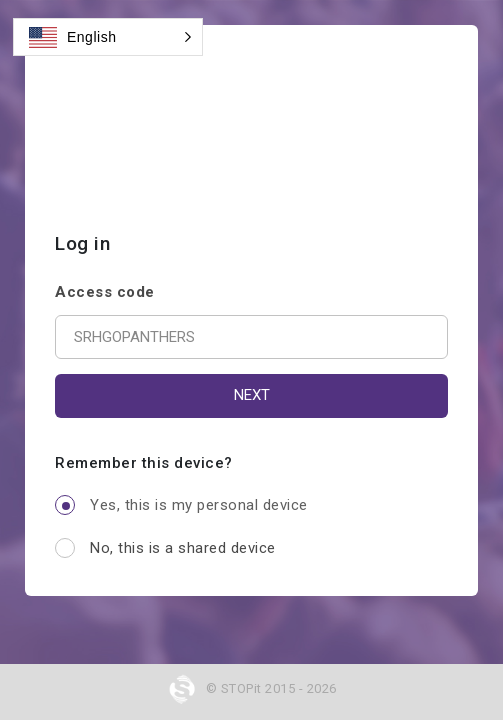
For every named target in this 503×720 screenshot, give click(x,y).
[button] (108, 37)
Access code (105, 292)
